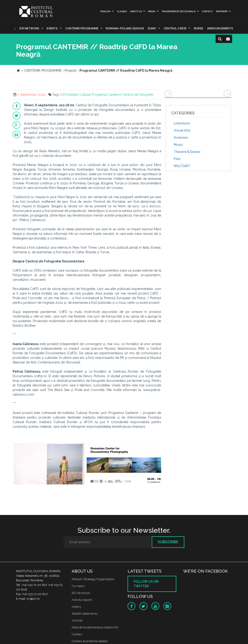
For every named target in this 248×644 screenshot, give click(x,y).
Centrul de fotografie (138, 95)
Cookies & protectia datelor (90, 641)
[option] (49, 464)
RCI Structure (81, 593)
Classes (122, 11)
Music (178, 145)
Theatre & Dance (187, 152)
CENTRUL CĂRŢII (175, 28)
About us (136, 11)
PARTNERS (222, 11)
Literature (182, 123)
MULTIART (182, 166)
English (104, 11)
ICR (63, 95)
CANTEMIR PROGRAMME (82, 28)
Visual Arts (182, 130)
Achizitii (77, 620)
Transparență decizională (179, 11)
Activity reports (82, 600)
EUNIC (152, 28)
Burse (199, 28)
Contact (207, 11)
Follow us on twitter (146, 584)
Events (52, 28)
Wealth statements (85, 614)
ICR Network (29, 28)
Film (177, 159)
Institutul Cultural (78, 95)
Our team (78, 586)
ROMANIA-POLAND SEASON (125, 28)
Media (152, 11)
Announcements (220, 28)
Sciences (181, 138)
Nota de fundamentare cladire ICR (95, 627)
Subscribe (168, 542)
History (76, 607)
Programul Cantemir (107, 95)
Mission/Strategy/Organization (93, 579)
